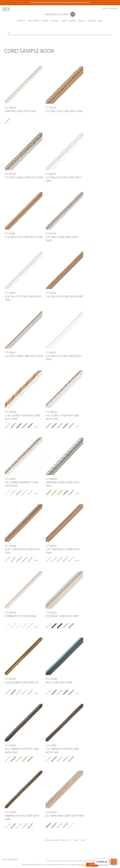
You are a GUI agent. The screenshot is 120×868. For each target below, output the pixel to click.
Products (22, 21)
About (64, 21)
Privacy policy (83, 858)
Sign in (106, 9)
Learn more (82, 865)
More (36, 423)
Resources (92, 21)
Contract (55, 21)
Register (114, 9)
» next (76, 837)
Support (73, 21)
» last (83, 837)
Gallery (82, 21)
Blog (101, 21)
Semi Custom (33, 21)
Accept (92, 865)
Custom (45, 21)
